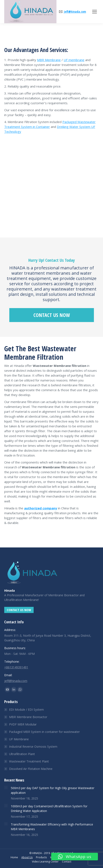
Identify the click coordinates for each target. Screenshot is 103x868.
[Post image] (6, 787)
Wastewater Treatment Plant (29, 761)
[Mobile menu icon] (95, 12)
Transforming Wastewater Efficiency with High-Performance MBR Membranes (52, 827)
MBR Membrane (49, 60)
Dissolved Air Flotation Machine (31, 769)
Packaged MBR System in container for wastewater (44, 732)
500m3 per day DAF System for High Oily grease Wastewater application (53, 790)
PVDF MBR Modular (23, 724)
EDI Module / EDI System (26, 710)
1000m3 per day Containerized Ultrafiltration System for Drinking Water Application (49, 808)
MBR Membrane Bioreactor (28, 717)
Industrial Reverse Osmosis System (33, 747)
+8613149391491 (16, 667)
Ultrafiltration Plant (22, 754)
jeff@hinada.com (75, 12)
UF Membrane (19, 739)
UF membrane (74, 60)
